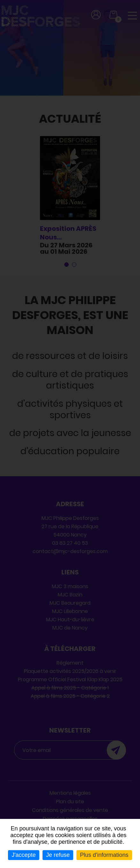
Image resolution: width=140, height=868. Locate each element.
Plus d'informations (104, 855)
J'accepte (23, 855)
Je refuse (58, 855)
